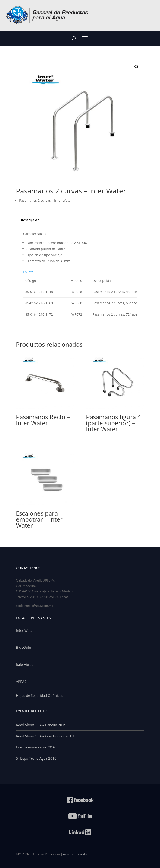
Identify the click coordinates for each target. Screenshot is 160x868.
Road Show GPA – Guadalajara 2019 (45, 736)
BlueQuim (24, 647)
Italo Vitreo (25, 664)
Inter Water (25, 630)
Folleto (28, 272)
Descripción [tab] (30, 220)
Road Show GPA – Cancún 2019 (41, 725)
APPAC (21, 682)
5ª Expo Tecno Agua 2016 (36, 758)
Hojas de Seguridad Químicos (40, 695)
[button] (137, 67)
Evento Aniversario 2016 (36, 747)
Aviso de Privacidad (76, 854)
